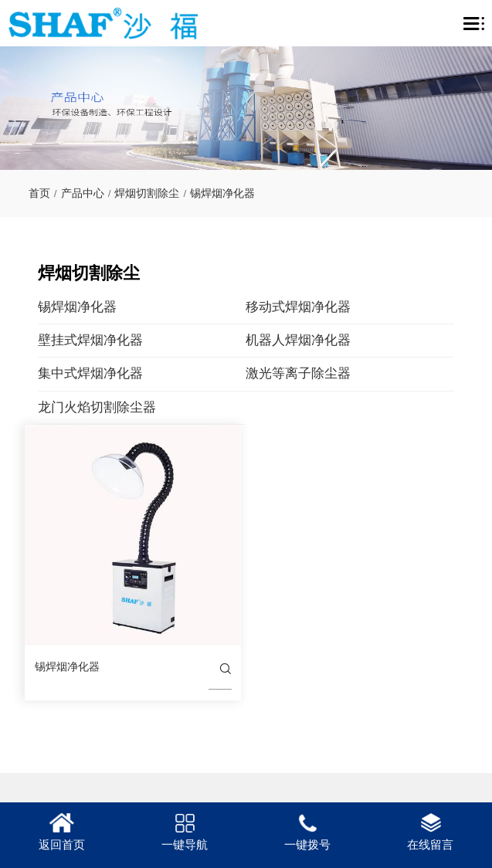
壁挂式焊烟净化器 (120, 340)
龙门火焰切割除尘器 (126, 407)
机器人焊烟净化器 (328, 340)
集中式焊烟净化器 (120, 373)
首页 (39, 193)
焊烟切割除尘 (147, 193)
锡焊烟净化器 (222, 193)
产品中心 (83, 193)
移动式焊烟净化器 (328, 307)
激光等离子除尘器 (328, 373)
